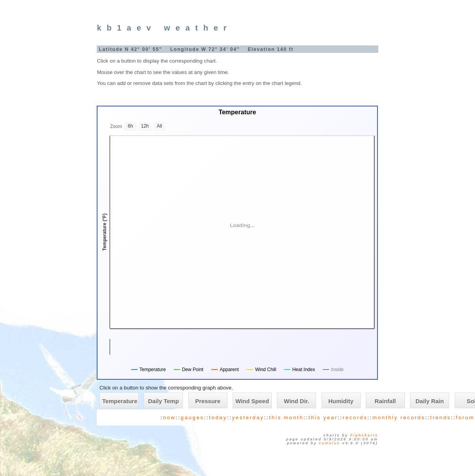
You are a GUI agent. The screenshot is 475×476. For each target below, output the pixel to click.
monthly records (399, 417)
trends (441, 417)
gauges (192, 417)
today (218, 417)
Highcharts (364, 435)
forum (465, 417)
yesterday (248, 417)
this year (323, 417)
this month (286, 417)
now (169, 417)
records (355, 417)
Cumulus (330, 443)
